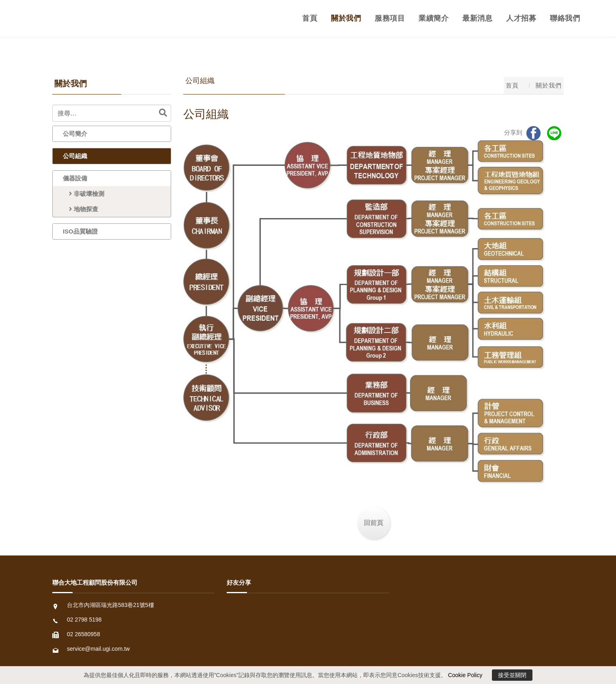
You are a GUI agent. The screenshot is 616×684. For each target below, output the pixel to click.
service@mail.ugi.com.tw (98, 649)
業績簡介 (434, 18)
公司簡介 (75, 134)
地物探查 (80, 209)
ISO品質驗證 (80, 231)
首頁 (310, 18)
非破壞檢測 (84, 194)
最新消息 (477, 18)
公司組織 (75, 156)
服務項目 (390, 18)
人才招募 (521, 18)
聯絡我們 (565, 18)
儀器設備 (75, 178)
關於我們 (346, 18)
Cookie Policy (465, 675)
